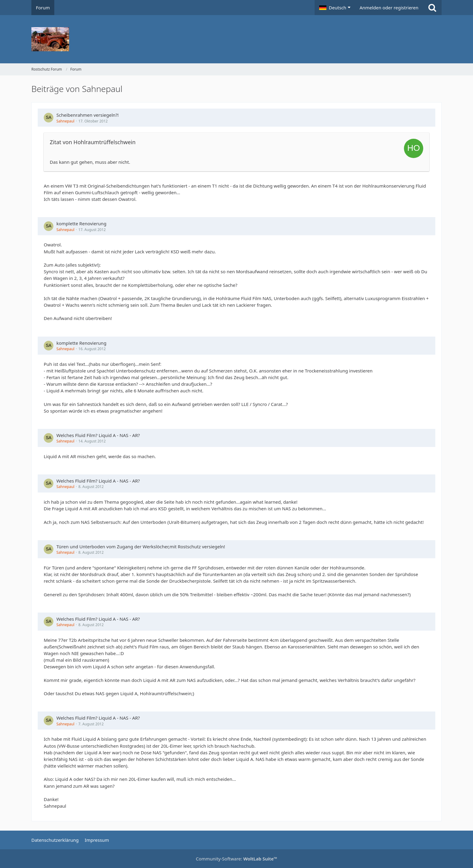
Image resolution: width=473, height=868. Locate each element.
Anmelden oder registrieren (389, 8)
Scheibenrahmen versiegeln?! (87, 115)
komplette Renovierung (81, 223)
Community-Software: (237, 859)
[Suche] (432, 8)
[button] (335, 8)
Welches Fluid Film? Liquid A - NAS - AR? (98, 435)
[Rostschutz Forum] (237, 39)
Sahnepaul (65, 121)
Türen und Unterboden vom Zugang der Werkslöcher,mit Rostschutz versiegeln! (141, 546)
